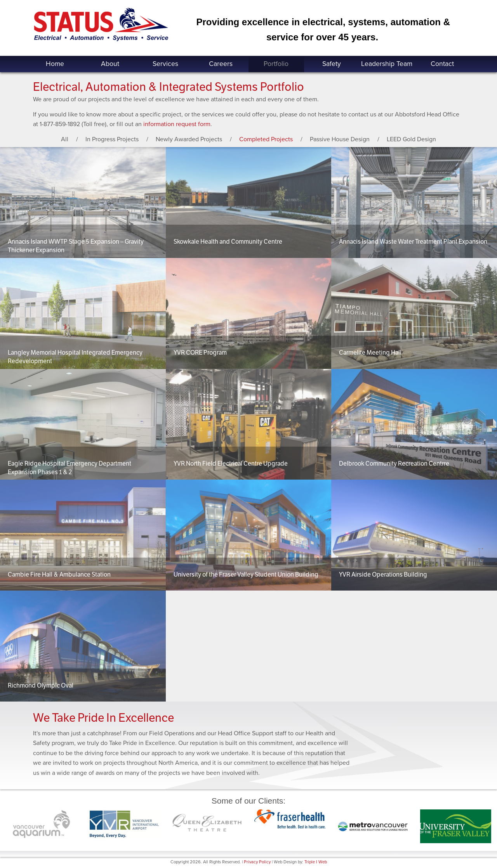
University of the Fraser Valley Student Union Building (246, 574)
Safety (332, 64)
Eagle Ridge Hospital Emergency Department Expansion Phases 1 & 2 (70, 468)
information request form (177, 124)
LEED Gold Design (411, 139)
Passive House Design (340, 139)
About (110, 64)
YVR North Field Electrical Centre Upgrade (231, 463)
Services (165, 64)
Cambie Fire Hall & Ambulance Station (59, 574)
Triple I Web (316, 862)
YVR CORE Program (200, 353)
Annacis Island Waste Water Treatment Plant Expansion (413, 242)
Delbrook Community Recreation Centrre (394, 463)
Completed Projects (266, 139)
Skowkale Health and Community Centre (228, 242)
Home (55, 64)
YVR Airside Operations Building (383, 574)
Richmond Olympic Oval (41, 685)
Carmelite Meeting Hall (370, 353)
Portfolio (276, 64)
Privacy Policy (257, 862)
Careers (221, 64)
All (65, 139)
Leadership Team (387, 64)
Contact (442, 64)
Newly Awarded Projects (189, 139)
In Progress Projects (112, 139)
